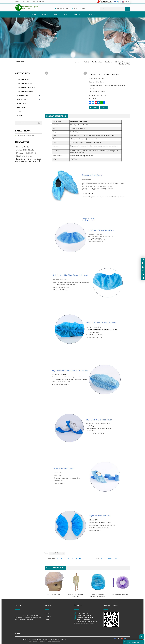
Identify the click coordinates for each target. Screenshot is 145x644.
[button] (35, 14)
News (56, 14)
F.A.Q (66, 14)
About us (45, 14)
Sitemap (57, 641)
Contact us (91, 14)
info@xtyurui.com (63, 9)
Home (20, 14)
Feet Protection (97, 62)
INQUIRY (94, 107)
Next (85, 73)
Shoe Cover (19, 62)
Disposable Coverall (24, 80)
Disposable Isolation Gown (26, 87)
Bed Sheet (21, 116)
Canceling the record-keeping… (26, 136)
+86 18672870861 (30, 153)
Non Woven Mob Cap (53, 594)
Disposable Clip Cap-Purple (120, 594)
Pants (19, 112)
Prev (47, 73)
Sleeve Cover (22, 108)
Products (32, 14)
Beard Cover (21, 104)
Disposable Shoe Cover (57, 553)
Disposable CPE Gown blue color (111, 559)
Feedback (78, 14)
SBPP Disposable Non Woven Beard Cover (70, 559)
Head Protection (23, 96)
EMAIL (104, 107)
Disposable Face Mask (25, 91)
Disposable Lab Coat (24, 84)
